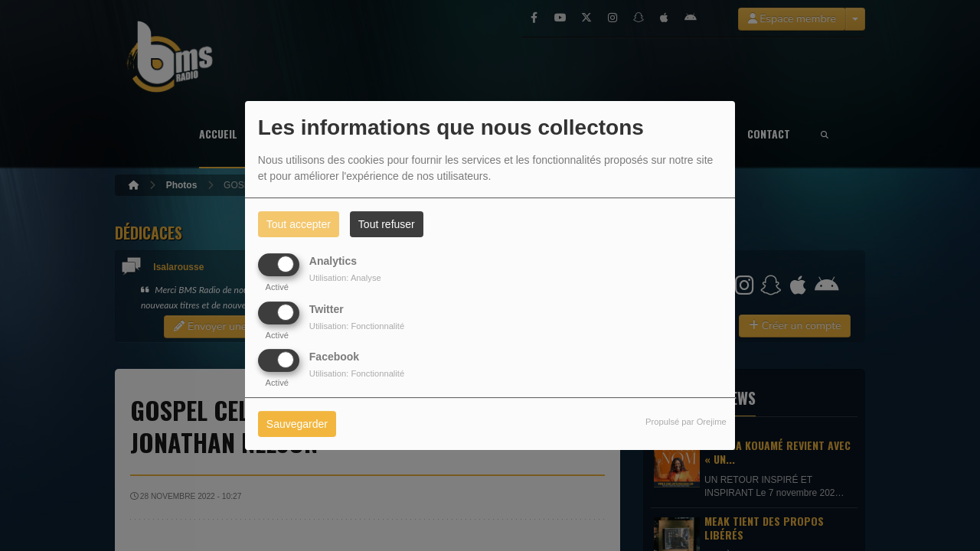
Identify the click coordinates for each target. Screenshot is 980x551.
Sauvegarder (297, 424)
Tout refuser (387, 224)
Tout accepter (299, 224)
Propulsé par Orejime (686, 422)
